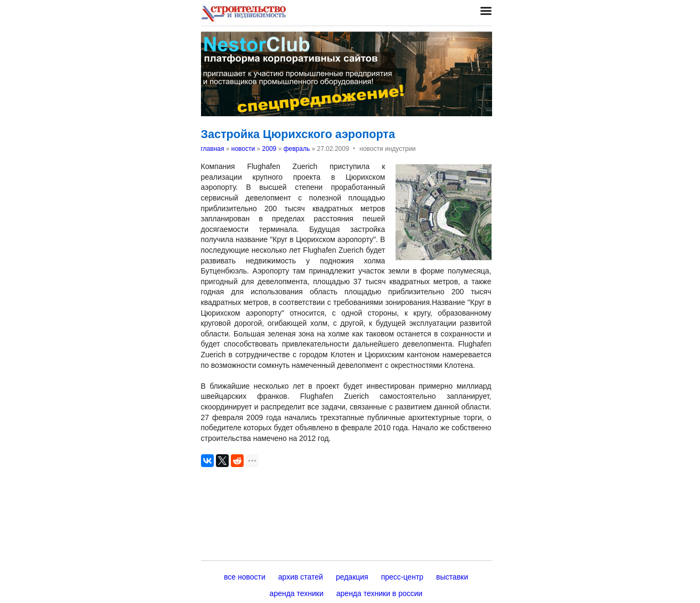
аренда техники (297, 593)
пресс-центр (402, 577)
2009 (269, 149)
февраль (297, 149)
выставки (452, 577)
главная (213, 149)
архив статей (301, 577)
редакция (352, 577)
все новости (245, 577)
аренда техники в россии (380, 593)
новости (243, 149)
